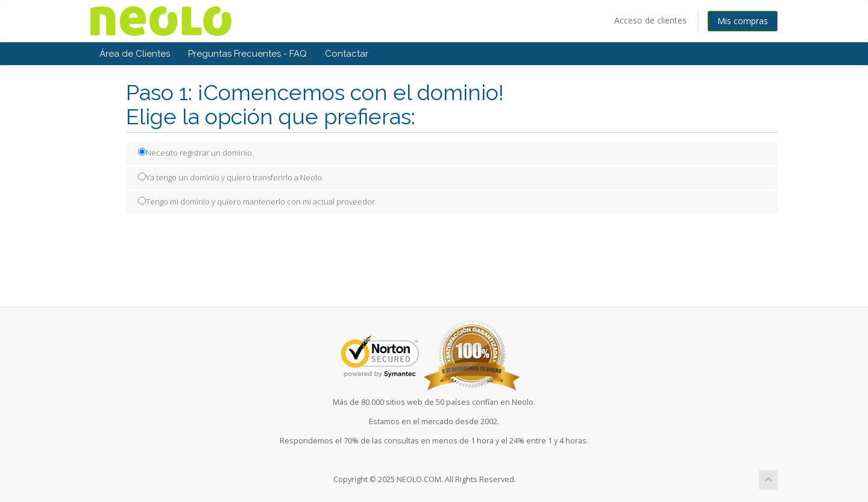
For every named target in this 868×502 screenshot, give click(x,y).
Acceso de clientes (650, 20)
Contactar (347, 54)
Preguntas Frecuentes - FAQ (247, 54)
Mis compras (743, 21)
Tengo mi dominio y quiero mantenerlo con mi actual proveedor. (257, 202)
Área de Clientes (135, 54)
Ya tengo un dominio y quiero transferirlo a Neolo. (231, 177)
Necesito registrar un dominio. (196, 153)
